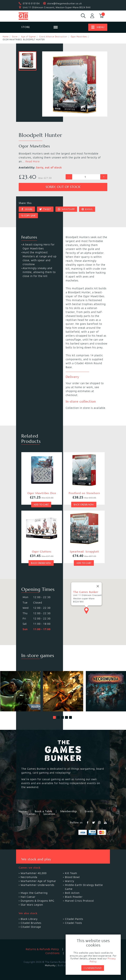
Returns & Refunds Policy (42, 949)
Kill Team (71, 873)
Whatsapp (66, 209)
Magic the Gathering (34, 893)
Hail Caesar (28, 897)
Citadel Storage (31, 927)
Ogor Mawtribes (79, 37)
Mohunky (50, 965)
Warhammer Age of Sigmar (38, 881)
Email (87, 209)
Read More (33, 161)
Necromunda (29, 877)
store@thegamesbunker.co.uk (65, 3)
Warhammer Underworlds (37, 885)
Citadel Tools (73, 923)
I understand (93, 968)
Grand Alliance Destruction (53, 37)
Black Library (29, 919)
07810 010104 (31, 3)
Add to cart (41, 505)
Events (89, 811)
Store (15, 37)
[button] (54, 717)
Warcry (70, 881)
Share (27, 209)
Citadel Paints (74, 919)
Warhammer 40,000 (34, 873)
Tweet (45, 209)
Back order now (84, 505)
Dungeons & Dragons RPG (37, 901)
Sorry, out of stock (63, 187)
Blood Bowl (72, 877)
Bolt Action (72, 893)
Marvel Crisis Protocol (79, 901)
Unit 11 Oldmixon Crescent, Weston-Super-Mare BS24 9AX (57, 7)
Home (6, 37)
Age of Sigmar (28, 37)
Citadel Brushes (31, 923)
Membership (68, 811)
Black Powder (74, 897)
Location (49, 814)
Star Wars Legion (32, 905)
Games (31, 814)
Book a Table (43, 811)
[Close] (98, 591)
